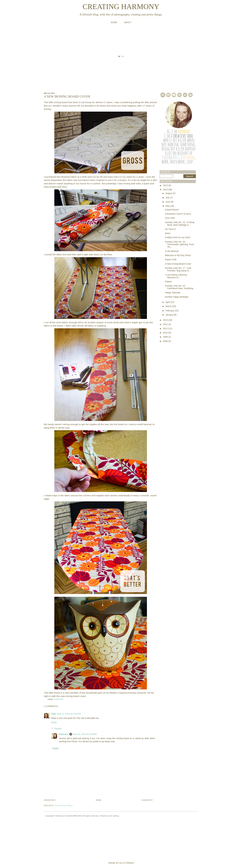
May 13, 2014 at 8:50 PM (69, 714)
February (170, 311)
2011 (166, 328)
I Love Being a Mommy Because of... (176, 276)
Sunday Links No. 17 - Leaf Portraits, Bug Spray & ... (178, 269)
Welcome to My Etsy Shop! (178, 255)
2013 (166, 320)
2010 (166, 333)
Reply (54, 722)
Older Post (147, 800)
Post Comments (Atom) (64, 805)
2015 (166, 185)
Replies (58, 729)
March (169, 306)
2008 (166, 341)
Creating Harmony (121, 7)
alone (168, 233)
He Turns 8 (170, 229)
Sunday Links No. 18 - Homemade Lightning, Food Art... (179, 244)
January (170, 315)
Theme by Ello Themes (121, 863)
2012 (166, 324)
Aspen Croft (171, 259)
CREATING (59, 699)
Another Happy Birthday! (177, 297)
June (168, 202)
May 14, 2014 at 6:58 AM (85, 734)
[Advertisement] (172, 390)
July (168, 198)
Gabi (54, 714)
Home (114, 22)
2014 (166, 190)
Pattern (168, 282)
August (169, 193)
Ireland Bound (172, 210)
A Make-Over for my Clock (178, 237)
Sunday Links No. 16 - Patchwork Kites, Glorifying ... (180, 287)
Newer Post (50, 800)
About (127, 22)
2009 (166, 337)
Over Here (170, 218)
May (168, 206)
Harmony (64, 734)
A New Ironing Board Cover (178, 264)
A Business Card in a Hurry (178, 214)
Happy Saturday (173, 293)
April (168, 302)
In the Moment (172, 251)
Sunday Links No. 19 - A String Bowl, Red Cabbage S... (180, 224)
